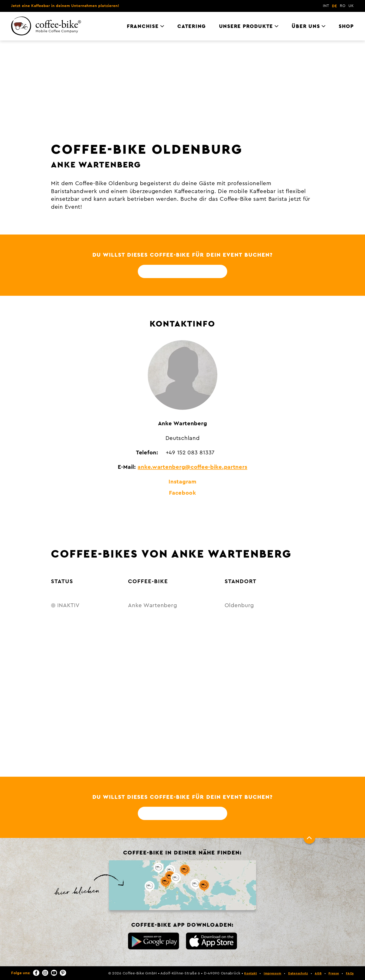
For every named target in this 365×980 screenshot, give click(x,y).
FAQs (350, 973)
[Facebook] (36, 973)
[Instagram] (45, 973)
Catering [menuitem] (192, 26)
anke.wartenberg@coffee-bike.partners (192, 467)
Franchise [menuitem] (143, 26)
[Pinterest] (63, 973)
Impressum (272, 973)
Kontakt (250, 973)
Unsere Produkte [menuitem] (246, 26)
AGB (318, 973)
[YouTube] (54, 973)
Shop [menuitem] (346, 26)
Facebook (182, 493)
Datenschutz (298, 973)
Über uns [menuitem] (306, 26)
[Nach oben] (309, 838)
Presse (334, 973)
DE (335, 6)
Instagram (182, 482)
